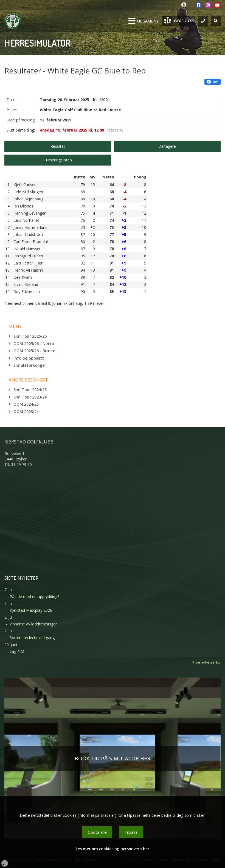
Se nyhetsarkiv (208, 662)
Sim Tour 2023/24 (30, 397)
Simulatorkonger (30, 365)
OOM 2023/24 (26, 412)
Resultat (58, 146)
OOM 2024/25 (26, 404)
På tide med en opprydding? (34, 597)
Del (213, 82)
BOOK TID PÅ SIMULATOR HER (113, 758)
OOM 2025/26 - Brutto (34, 351)
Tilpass (131, 832)
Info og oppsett (29, 358)
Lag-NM (17, 651)
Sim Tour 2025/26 (30, 336)
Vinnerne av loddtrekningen (34, 624)
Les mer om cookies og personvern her (113, 849)
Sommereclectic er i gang (32, 638)
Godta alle (97, 832)
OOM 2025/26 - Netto (34, 344)
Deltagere (167, 146)
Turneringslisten (58, 160)
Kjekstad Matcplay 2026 (31, 610)
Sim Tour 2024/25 (30, 390)
